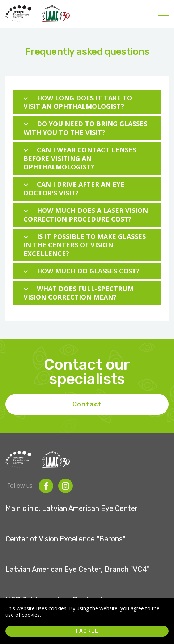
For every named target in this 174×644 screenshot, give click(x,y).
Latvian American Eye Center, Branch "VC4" (77, 569)
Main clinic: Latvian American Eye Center (72, 508)
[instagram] (65, 486)
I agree (87, 631)
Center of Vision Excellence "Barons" (65, 539)
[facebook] (46, 486)
